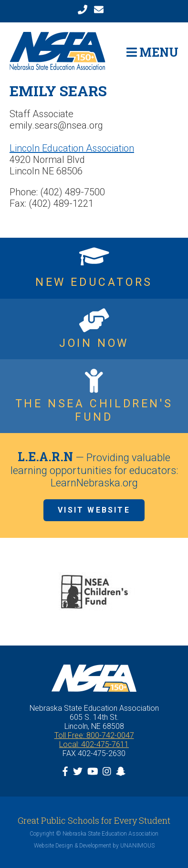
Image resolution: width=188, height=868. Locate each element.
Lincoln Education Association (72, 148)
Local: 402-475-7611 (94, 744)
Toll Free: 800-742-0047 (94, 735)
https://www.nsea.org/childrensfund (94, 396)
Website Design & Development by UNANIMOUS (94, 846)
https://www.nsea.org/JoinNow (94, 329)
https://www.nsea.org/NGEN (94, 268)
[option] (94, 592)
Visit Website (94, 510)
